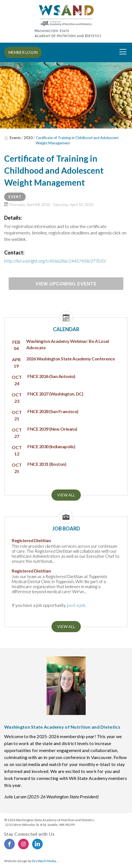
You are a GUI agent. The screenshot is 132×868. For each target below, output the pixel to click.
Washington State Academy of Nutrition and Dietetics (55, 820)
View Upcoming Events (66, 284)
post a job (76, 605)
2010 (28, 138)
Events (15, 138)
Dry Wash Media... (45, 861)
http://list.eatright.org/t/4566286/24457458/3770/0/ (55, 261)
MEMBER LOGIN (23, 52)
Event (15, 197)
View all (66, 495)
